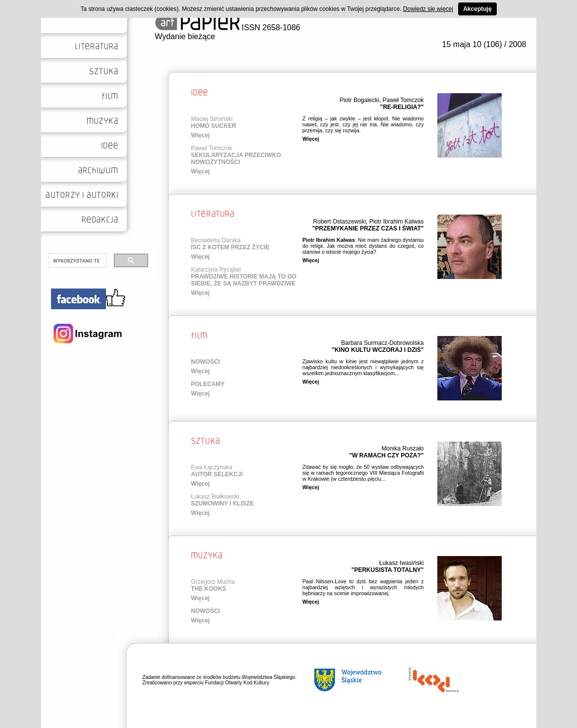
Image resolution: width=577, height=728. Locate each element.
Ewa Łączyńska (212, 467)
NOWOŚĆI (206, 362)
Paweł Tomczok (403, 100)
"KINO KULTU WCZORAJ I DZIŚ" (378, 350)
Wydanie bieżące (185, 36)
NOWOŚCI (206, 611)
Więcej (201, 135)
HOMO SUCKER (214, 126)
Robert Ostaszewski (340, 222)
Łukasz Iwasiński (401, 563)
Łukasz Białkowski (215, 497)
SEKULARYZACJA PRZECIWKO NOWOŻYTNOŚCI (236, 159)
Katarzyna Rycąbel (216, 270)
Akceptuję (477, 9)
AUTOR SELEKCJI (217, 474)
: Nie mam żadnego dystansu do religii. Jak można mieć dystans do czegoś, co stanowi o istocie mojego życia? (363, 246)
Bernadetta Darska (216, 240)
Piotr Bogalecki (360, 100)
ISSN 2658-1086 (228, 28)
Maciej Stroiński (212, 119)
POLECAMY (208, 384)
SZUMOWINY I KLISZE (223, 504)
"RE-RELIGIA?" (402, 107)
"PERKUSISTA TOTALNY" (387, 570)
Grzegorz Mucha (213, 582)
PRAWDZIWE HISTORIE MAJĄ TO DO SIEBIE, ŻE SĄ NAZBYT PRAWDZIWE (244, 280)
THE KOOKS (209, 589)
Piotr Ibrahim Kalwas (396, 222)
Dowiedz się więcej (428, 9)
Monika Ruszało (402, 448)
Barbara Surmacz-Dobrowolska (383, 343)
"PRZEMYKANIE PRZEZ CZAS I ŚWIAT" (368, 228)
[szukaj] (77, 261)
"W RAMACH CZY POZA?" (386, 455)
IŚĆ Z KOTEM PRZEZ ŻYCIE (231, 247)
